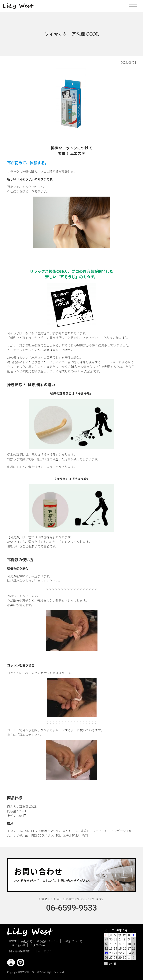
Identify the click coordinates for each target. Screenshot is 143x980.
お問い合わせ (17, 945)
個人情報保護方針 (20, 951)
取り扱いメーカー (48, 941)
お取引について (73, 941)
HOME (13, 941)
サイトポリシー (45, 951)
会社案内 (27, 941)
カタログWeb (38, 945)
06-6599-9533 (71, 908)
